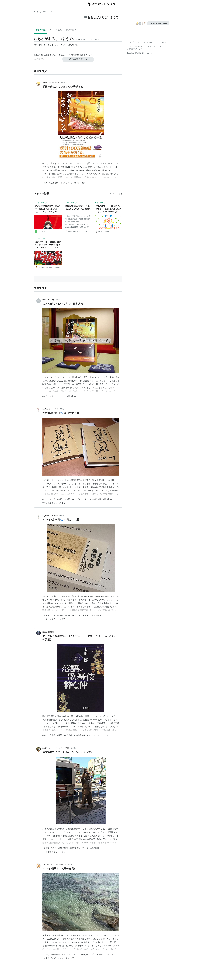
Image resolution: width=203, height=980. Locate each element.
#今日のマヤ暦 (64, 499)
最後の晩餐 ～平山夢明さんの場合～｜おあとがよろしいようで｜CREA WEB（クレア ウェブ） (108, 209)
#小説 (83, 183)
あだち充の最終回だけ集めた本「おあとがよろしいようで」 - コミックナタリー (48, 209)
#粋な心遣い (69, 735)
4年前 (70, 864)
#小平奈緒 (81, 735)
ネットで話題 (56, 30)
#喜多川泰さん (97, 616)
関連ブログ (71, 30)
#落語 (76, 183)
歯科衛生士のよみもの (51, 83)
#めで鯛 (46, 958)
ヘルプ (148, 46)
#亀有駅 (46, 848)
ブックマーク (41, 203)
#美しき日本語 (49, 735)
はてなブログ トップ (43, 12)
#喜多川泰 (71, 396)
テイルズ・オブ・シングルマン (54, 864)
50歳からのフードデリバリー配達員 (56, 748)
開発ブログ (157, 46)
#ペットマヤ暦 (49, 499)
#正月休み (109, 954)
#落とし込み (97, 954)
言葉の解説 (40, 30)
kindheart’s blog (48, 300)
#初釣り (46, 954)
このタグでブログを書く (158, 23)
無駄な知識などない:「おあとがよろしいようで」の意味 (78, 207)
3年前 (62, 409)
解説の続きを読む (78, 59)
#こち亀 (85, 848)
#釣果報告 (56, 954)
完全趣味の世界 (48, 632)
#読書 (45, 183)
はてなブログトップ (134, 49)
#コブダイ (66, 954)
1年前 (63, 83)
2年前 (58, 300)
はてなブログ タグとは (136, 46)
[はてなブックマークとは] (51, 194)
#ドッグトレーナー (80, 499)
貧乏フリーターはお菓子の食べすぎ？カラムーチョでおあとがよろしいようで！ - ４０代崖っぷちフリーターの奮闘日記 (48, 245)
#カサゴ (76, 954)
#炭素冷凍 (95, 848)
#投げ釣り (86, 954)
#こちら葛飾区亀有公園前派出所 (66, 848)
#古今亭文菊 (96, 499)
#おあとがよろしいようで (61, 183)
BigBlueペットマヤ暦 (50, 409)
